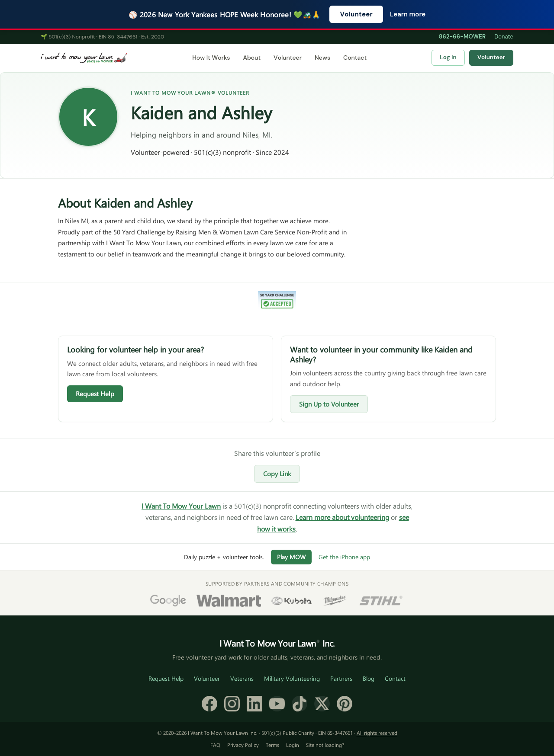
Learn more (408, 14)
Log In (448, 57)
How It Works (211, 58)
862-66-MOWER (462, 37)
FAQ (215, 745)
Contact (355, 58)
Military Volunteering (292, 678)
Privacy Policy (243, 745)
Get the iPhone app (344, 557)
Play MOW (291, 557)
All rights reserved (377, 733)
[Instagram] (232, 704)
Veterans (242, 678)
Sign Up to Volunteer (329, 404)
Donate (504, 37)
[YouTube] (277, 704)
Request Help (95, 394)
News (322, 58)
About (252, 58)
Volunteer (356, 14)
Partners (341, 678)
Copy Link (277, 474)
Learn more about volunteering (342, 517)
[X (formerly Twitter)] (322, 704)
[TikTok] (300, 704)
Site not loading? (325, 745)
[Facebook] (209, 704)
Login (293, 745)
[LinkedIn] (254, 704)
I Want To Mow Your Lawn (181, 506)
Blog (369, 678)
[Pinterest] (345, 704)
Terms (272, 745)
